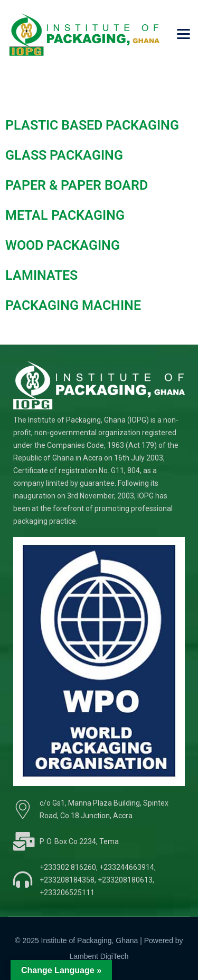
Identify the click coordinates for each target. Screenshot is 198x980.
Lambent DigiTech (99, 956)
